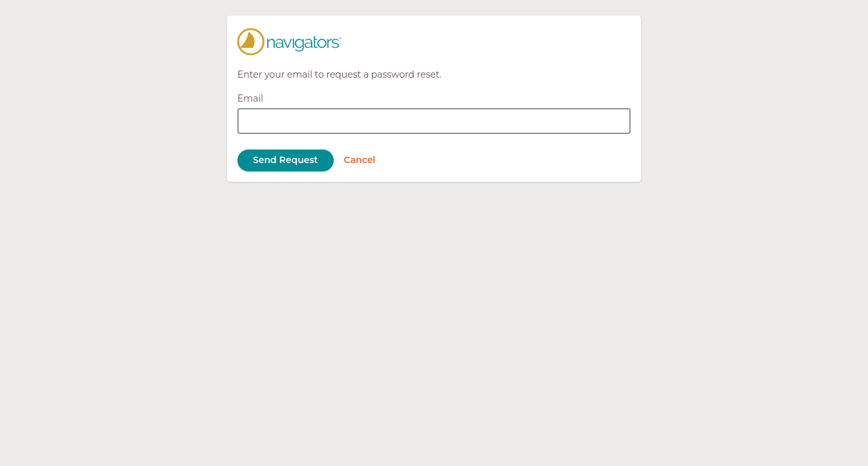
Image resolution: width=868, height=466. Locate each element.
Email (250, 98)
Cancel (360, 160)
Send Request (286, 160)
